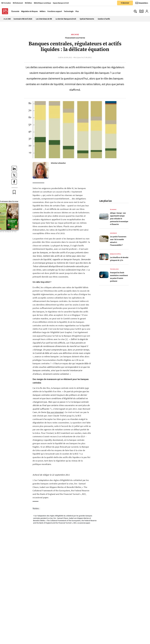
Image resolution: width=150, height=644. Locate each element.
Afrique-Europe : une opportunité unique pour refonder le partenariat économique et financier (119, 219)
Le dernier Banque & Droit (66, 19)
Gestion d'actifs (104, 19)
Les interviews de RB (44, 19)
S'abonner (125, 3)
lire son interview (55, 412)
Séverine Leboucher (58, 163)
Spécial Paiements (87, 19)
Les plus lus (105, 201)
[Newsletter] (142, 3)
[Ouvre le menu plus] (80, 11)
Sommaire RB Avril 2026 (23, 19)
